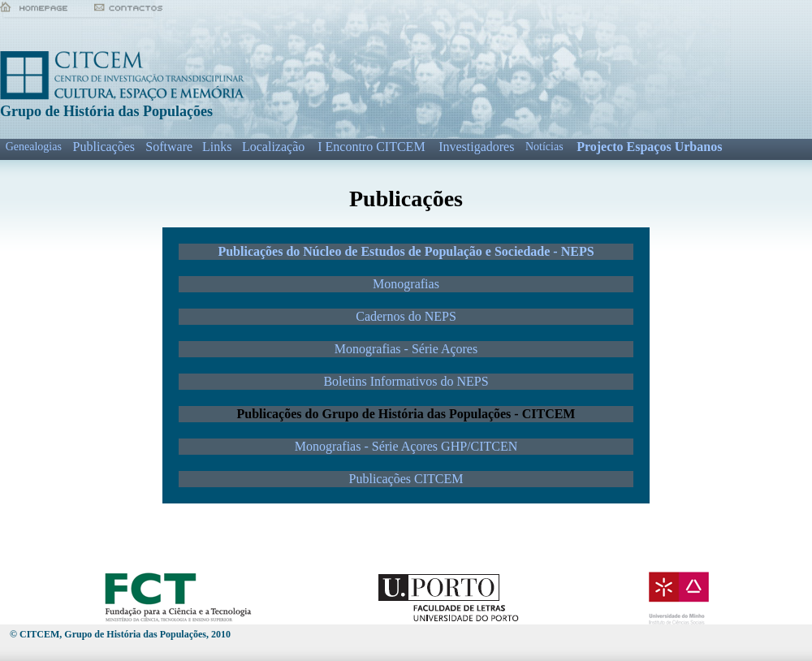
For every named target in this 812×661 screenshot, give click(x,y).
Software (169, 147)
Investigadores (476, 147)
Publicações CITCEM (406, 479)
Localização (273, 147)
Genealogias (34, 147)
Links (217, 147)
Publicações (104, 147)
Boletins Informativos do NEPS (406, 381)
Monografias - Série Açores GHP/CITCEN (406, 446)
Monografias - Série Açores (406, 349)
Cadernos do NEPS (406, 316)
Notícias (544, 147)
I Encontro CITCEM (371, 147)
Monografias (406, 284)
